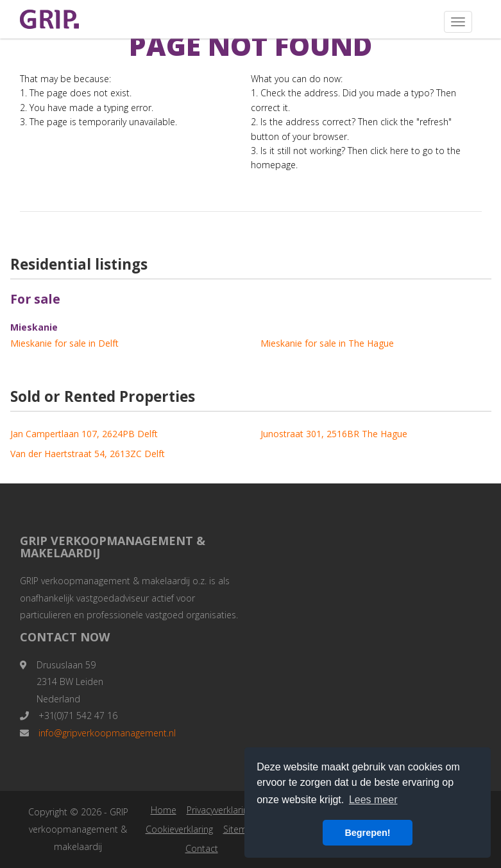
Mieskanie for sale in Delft (64, 343)
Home (164, 810)
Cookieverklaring (179, 829)
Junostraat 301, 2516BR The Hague (334, 434)
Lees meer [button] (373, 800)
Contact (202, 848)
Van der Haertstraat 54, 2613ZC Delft (88, 454)
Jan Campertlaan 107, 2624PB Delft (84, 434)
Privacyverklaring (220, 810)
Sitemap (241, 829)
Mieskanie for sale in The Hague (327, 343)
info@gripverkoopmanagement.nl (107, 733)
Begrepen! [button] (367, 833)
